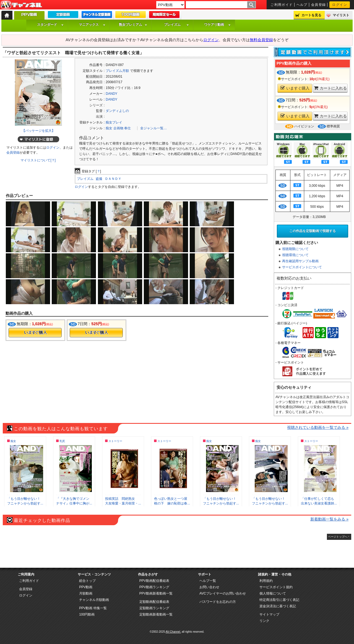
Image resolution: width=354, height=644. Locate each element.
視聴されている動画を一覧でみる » (318, 427)
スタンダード (50, 25)
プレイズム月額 (117, 71)
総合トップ (87, 581)
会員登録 (319, 5)
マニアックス (92, 25)
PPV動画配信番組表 (154, 581)
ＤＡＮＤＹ (113, 179)
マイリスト (341, 15)
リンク (264, 621)
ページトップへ (338, 537)
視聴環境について (295, 255)
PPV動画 (86, 587)
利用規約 (266, 581)
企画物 (118, 128)
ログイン (340, 5)
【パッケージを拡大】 (38, 131)
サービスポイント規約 (276, 587)
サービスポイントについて (302, 267)
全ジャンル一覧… (153, 128)
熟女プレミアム (133, 25)
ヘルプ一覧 (208, 581)
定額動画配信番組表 (154, 602)
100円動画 (87, 614)
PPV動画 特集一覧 (93, 608)
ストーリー (115, 441)
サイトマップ (269, 614)
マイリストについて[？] (38, 160)
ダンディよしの (117, 111)
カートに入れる (330, 88)
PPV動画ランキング (154, 587)
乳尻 (62, 441)
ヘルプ (302, 5)
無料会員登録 (261, 40)
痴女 (109, 128)
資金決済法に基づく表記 (278, 606)
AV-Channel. (173, 632)
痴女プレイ (114, 122)
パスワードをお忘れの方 (218, 602)
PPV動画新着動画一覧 (156, 593)
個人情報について (273, 593)
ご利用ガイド (282, 5)
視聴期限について (295, 249)
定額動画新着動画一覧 (156, 614)
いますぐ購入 (295, 88)
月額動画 (86, 593)
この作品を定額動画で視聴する (313, 231)
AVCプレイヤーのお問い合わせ (223, 593)
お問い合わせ (209, 587)
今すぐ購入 (35, 333)
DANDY (111, 94)
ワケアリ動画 (217, 25)
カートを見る (311, 15)
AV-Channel (21, 5)
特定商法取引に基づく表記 (279, 600)
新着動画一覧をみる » (329, 519)
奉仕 (127, 128)
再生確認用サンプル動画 (300, 261)
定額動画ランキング (154, 608)
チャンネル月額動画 (94, 600)
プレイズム (176, 25)
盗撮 (99, 179)
